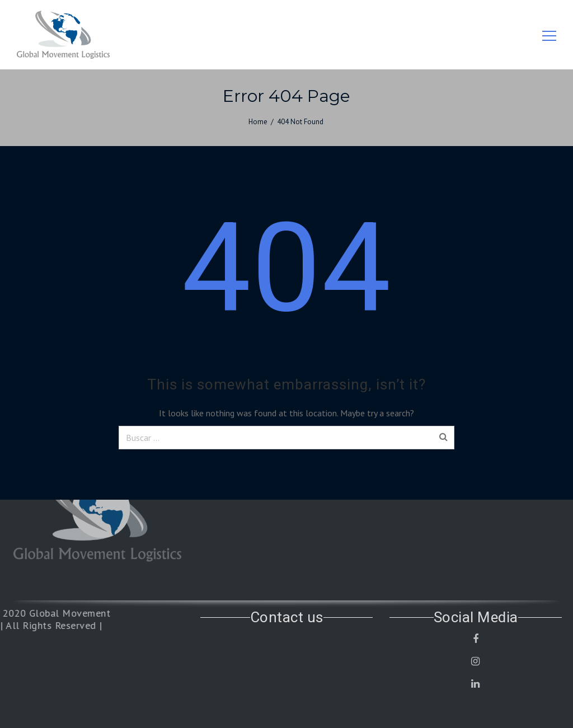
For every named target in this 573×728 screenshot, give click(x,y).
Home (258, 122)
